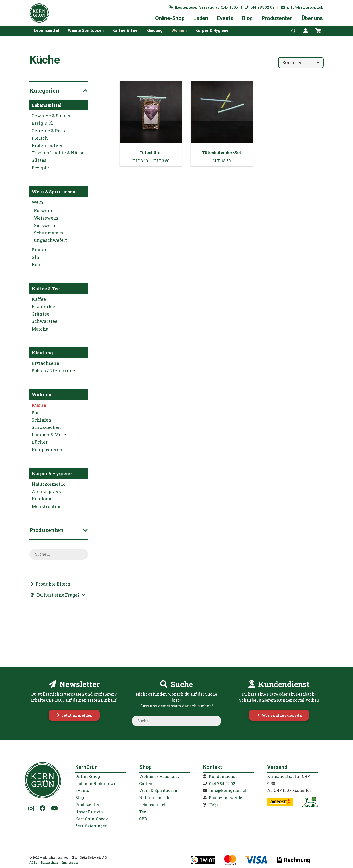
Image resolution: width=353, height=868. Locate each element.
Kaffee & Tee (46, 289)
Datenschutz (50, 862)
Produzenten (88, 805)
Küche (39, 405)
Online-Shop (88, 776)
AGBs (33, 862)
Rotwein (43, 210)
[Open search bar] (294, 31)
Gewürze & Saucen (52, 116)
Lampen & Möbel (50, 435)
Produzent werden (227, 797)
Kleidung (42, 353)
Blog (80, 797)
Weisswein (46, 218)
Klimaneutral (281, 776)
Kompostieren (47, 450)
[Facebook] (43, 808)
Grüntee (40, 314)
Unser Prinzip (89, 812)
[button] (57, 595)
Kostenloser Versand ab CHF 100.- (203, 7)
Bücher (40, 442)
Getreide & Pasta (49, 131)
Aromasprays (46, 491)
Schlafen (42, 420)
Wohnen (42, 394)
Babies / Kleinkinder (54, 371)
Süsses (39, 160)
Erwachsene (45, 363)
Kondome (42, 499)
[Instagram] (31, 809)
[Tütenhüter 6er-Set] (222, 124)
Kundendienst (223, 776)
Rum (37, 264)
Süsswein (45, 225)
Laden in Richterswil (96, 783)
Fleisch (40, 138)
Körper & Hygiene (52, 473)
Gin (36, 257)
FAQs (213, 805)
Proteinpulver (47, 145)
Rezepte (40, 168)
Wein (38, 202)
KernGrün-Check (92, 819)
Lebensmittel (47, 105)
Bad (36, 413)
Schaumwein (49, 233)
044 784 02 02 (260, 7)
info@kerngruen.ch (302, 7)
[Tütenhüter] (151, 124)
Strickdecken (46, 427)
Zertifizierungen (91, 826)
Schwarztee (44, 321)
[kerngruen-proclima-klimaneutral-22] (310, 802)
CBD (143, 819)
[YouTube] (54, 808)
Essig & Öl (42, 123)
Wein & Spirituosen (54, 192)
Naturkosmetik (48, 484)
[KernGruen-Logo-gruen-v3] (39, 13)
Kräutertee (43, 306)
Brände (39, 250)
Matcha (40, 329)
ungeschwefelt (50, 240)
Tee (143, 812)
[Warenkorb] (318, 31)
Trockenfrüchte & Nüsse (58, 153)
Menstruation (47, 506)
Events (82, 790)
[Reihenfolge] (301, 63)
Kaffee (39, 299)
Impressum (70, 862)
